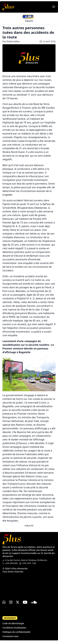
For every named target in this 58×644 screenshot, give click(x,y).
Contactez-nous (11, 636)
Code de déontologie (13, 623)
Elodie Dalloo (13, 41)
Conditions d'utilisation (14, 628)
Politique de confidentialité (16, 632)
